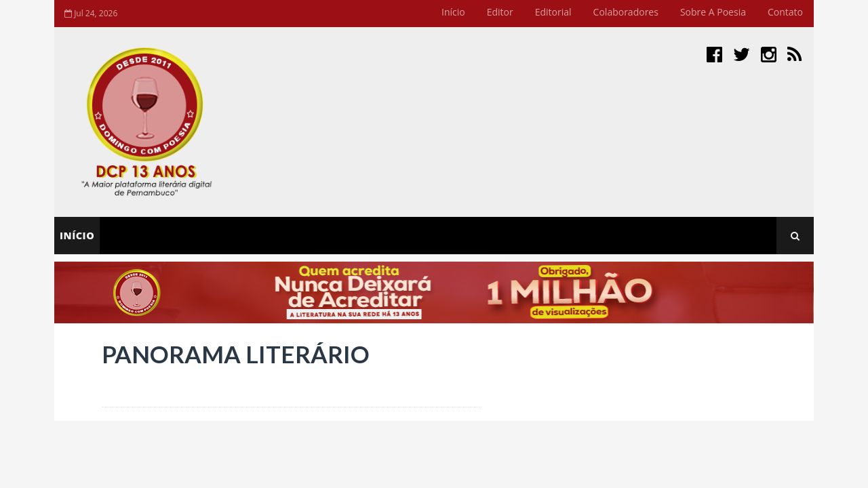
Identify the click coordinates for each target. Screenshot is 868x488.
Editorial (553, 12)
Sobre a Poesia (713, 12)
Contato (785, 12)
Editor (500, 12)
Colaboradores (626, 12)
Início (453, 12)
